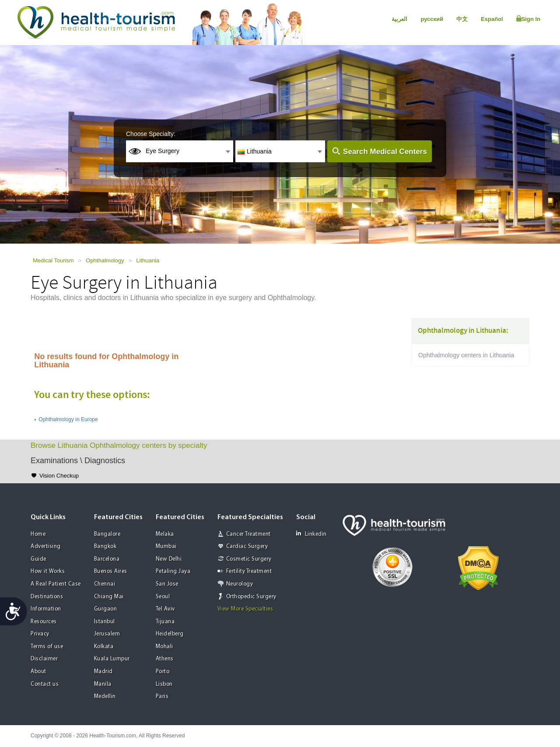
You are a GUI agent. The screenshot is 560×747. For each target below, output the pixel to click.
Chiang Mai (109, 597)
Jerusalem (107, 634)
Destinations (47, 597)
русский (432, 19)
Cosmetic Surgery (249, 559)
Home (38, 534)
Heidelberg (170, 634)
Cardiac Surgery (247, 546)
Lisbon (164, 684)
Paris (162, 696)
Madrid (103, 672)
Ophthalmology (105, 260)
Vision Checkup (59, 476)
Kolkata (104, 647)
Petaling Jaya (173, 571)
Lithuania (148, 260)
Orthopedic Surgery (251, 597)
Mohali (164, 647)
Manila (103, 684)
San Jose (167, 584)
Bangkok (105, 546)
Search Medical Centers (385, 152)
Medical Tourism (53, 260)
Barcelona (107, 559)
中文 (462, 19)
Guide (38, 559)
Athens (165, 659)
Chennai (105, 584)
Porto (163, 672)
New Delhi (169, 559)
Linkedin (311, 534)
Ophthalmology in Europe (68, 419)
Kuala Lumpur (112, 659)
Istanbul (105, 622)
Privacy (40, 634)
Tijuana (165, 622)
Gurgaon (106, 609)
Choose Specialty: (151, 134)
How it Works (48, 571)
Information (46, 609)
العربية (399, 19)
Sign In (528, 19)
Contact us (45, 684)
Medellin (105, 696)
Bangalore (107, 534)
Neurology (240, 584)
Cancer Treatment (248, 534)
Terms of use (47, 647)
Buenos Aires (111, 571)
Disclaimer (44, 659)
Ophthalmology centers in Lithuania (466, 355)
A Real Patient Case (56, 584)
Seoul (163, 597)
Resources (44, 622)
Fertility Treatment (249, 571)
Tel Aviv (165, 609)
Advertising (46, 546)
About (38, 672)
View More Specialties (245, 609)
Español (492, 19)
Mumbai (166, 546)
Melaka (165, 534)
